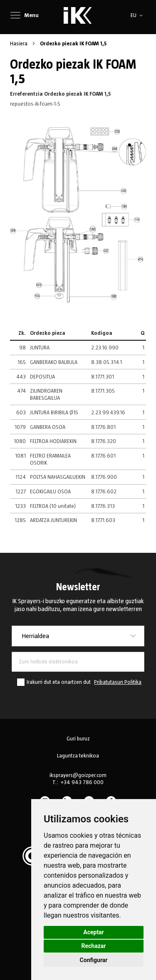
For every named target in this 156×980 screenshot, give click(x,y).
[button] (138, 15)
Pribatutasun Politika (118, 682)
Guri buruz (78, 739)
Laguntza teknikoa (78, 756)
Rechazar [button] (94, 946)
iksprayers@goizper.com (78, 775)
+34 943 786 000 (82, 782)
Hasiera (19, 44)
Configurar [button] (94, 960)
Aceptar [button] (94, 932)
